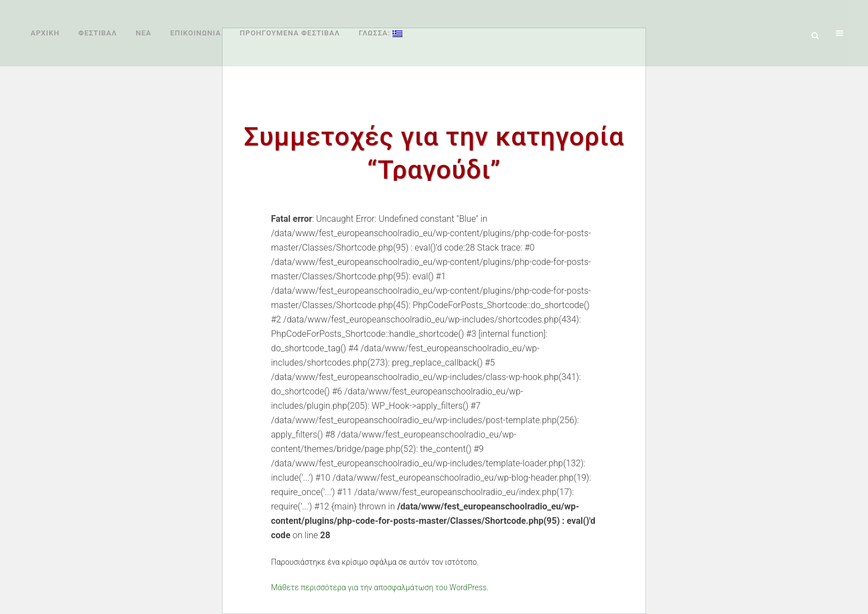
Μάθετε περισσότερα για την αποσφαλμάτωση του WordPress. (380, 587)
